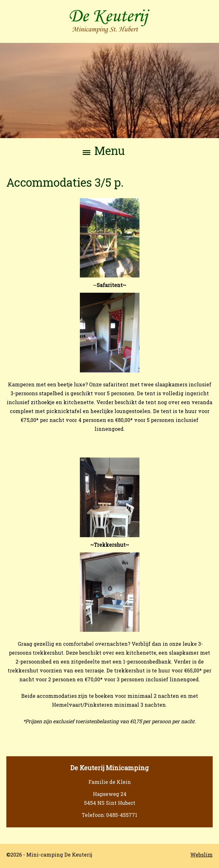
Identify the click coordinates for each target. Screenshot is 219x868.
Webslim (201, 855)
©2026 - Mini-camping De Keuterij (49, 855)
